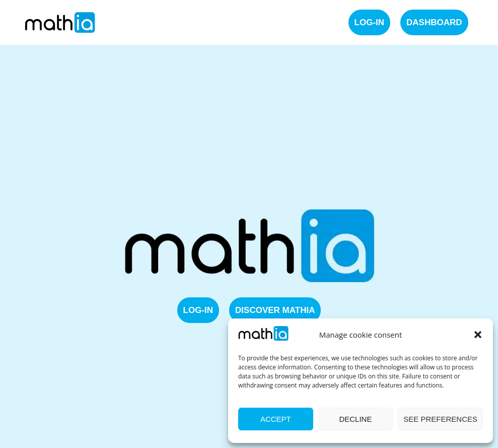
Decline (355, 419)
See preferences (440, 419)
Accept (276, 419)
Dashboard (434, 22)
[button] (478, 335)
